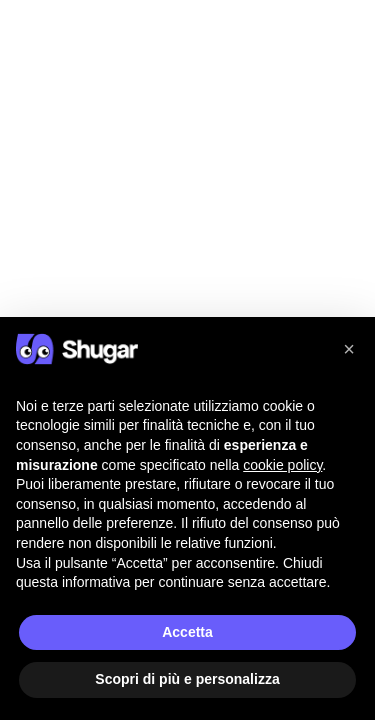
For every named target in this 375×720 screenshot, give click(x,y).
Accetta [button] (187, 632)
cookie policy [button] (282, 465)
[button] (349, 349)
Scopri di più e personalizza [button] (187, 679)
